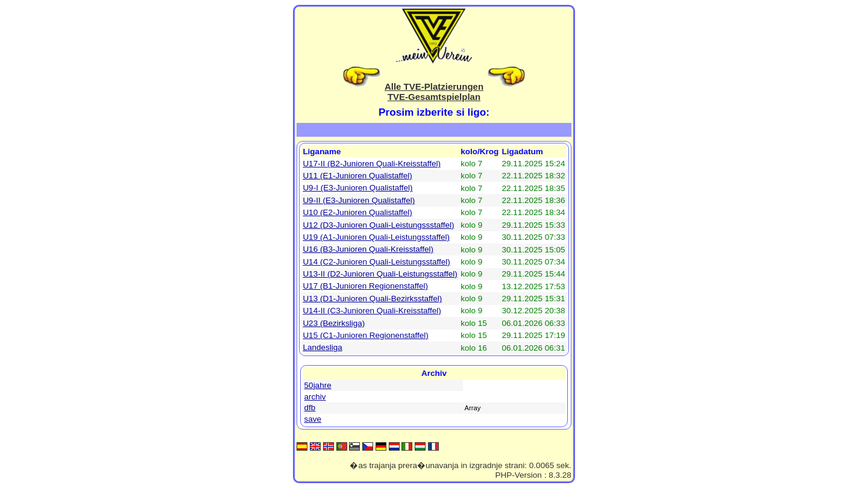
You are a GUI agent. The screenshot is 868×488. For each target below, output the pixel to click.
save (313, 419)
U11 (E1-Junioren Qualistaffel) (357, 176)
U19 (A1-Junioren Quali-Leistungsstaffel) (376, 237)
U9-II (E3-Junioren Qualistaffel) (359, 200)
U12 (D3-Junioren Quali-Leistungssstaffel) (378, 225)
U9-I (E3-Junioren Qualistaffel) (357, 188)
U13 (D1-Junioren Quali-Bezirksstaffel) (372, 299)
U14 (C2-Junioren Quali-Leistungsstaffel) (376, 262)
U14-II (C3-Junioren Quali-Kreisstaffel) (372, 311)
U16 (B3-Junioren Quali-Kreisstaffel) (368, 249)
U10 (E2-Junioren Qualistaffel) (357, 212)
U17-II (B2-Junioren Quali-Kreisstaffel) (372, 164)
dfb (310, 408)
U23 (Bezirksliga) (334, 323)
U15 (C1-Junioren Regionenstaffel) (365, 335)
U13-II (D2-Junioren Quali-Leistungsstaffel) (380, 274)
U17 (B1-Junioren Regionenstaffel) (365, 286)
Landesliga (322, 347)
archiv (315, 397)
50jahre (318, 385)
